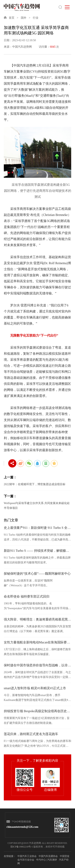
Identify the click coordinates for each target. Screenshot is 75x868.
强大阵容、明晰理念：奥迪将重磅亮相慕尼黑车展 (38, 619)
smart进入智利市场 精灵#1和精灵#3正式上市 (35, 688)
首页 (12, 18)
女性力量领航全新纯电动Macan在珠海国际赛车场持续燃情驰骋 (38, 642)
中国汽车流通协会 (48, 856)
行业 (36, 18)
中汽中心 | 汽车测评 (47, 860)
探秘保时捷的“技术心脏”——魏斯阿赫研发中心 (37, 574)
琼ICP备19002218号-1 (22, 847)
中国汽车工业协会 (27, 856)
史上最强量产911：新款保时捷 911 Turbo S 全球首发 (38, 528)
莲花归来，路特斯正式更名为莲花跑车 (31, 734)
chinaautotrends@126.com (21, 827)
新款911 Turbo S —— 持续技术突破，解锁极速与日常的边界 (38, 551)
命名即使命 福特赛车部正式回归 (27, 596)
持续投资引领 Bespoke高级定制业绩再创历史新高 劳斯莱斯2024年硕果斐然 (38, 711)
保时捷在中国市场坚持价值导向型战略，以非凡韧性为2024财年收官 (38, 665)
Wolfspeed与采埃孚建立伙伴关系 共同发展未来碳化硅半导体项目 (37, 506)
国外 (24, 18)
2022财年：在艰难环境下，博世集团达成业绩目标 (35, 484)
